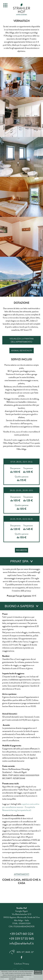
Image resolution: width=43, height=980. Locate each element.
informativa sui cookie (23, 979)
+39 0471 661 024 (22, 934)
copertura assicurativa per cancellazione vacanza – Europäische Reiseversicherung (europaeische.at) (21, 807)
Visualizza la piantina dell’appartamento (22, 340)
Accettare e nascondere (38, 972)
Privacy (26, 964)
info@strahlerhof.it (22, 943)
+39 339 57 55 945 (21, 939)
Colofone (18, 964)
